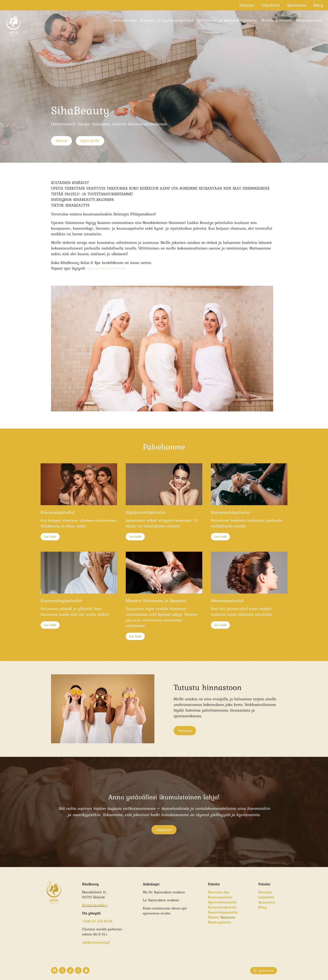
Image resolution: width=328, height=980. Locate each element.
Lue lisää (50, 537)
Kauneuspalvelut (220, 897)
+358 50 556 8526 (97, 921)
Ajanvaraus (297, 5)
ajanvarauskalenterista (106, 268)
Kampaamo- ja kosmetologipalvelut (227, 20)
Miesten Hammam (276, 20)
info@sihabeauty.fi (96, 942)
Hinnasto (247, 5)
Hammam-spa (125, 20)
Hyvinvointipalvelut (222, 902)
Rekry (318, 5)
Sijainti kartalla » (95, 905)
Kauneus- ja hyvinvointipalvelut (167, 20)
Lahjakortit (266, 897)
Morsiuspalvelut (309, 20)
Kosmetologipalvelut (223, 912)
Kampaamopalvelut (222, 907)
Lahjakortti (271, 5)
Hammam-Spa (219, 892)
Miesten (214, 917)
